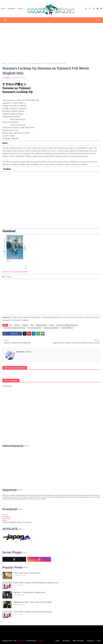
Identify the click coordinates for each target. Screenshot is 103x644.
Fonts (99, 641)
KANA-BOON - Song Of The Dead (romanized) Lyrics (33, 612)
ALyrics (7, 78)
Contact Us (91, 641)
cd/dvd (17, 325)
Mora (4, 520)
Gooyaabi (39, 641)
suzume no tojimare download (67, 325)
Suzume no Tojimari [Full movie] (15, 272)
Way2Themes (21, 641)
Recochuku (7, 518)
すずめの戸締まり (14, 63)
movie (52, 325)
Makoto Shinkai (41, 325)
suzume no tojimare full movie (14, 328)
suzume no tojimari (34, 328)
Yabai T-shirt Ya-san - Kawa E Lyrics (27, 573)
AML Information (78, 641)
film (32, 325)
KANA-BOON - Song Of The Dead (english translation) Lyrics (36, 583)
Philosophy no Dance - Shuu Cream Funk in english (33, 602)
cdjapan (25, 325)
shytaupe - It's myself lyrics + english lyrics (29, 592)
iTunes (5, 515)
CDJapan (8, 277)
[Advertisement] (51, 42)
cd (11, 325)
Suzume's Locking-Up (51, 328)
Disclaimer (66, 641)
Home (4, 63)
